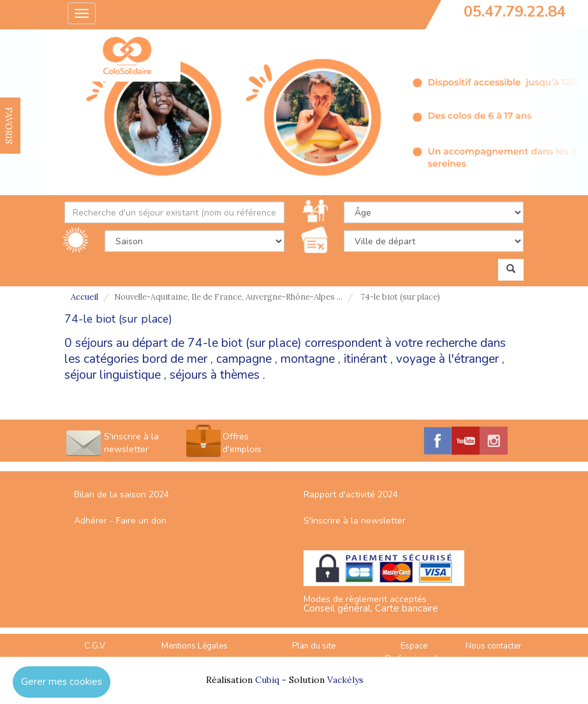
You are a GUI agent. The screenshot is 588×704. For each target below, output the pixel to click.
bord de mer (175, 359)
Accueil (85, 297)
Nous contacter (494, 646)
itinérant (365, 359)
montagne (308, 359)
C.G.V (95, 646)
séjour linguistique (113, 375)
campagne (244, 359)
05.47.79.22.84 (515, 11)
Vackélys (345, 680)
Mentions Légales (195, 646)
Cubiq (267, 680)
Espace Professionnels (414, 653)
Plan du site (314, 646)
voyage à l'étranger (447, 359)
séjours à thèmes (215, 375)
